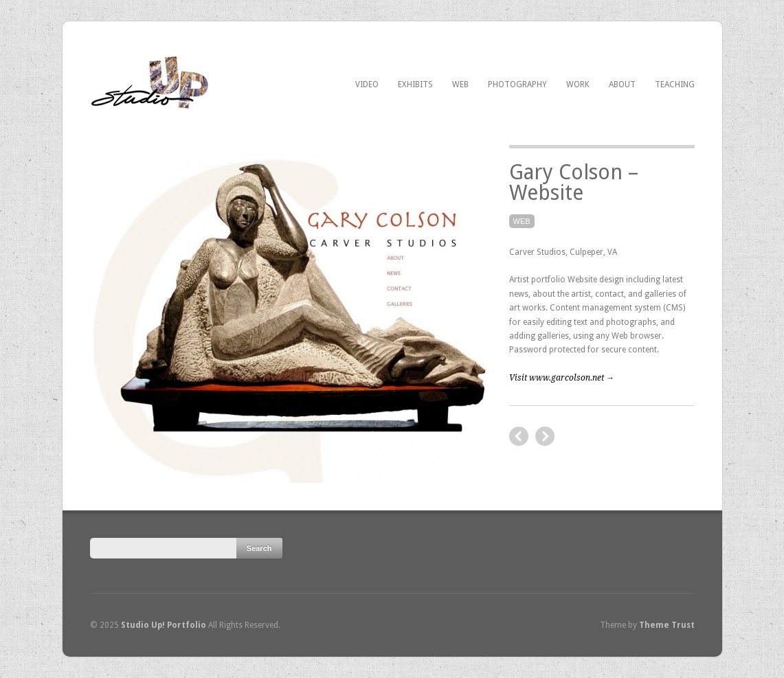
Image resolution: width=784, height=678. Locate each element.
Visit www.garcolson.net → (562, 378)
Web (460, 84)
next (519, 436)
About (622, 84)
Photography (517, 84)
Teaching (675, 84)
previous (545, 436)
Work (578, 84)
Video (367, 84)
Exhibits (415, 84)
